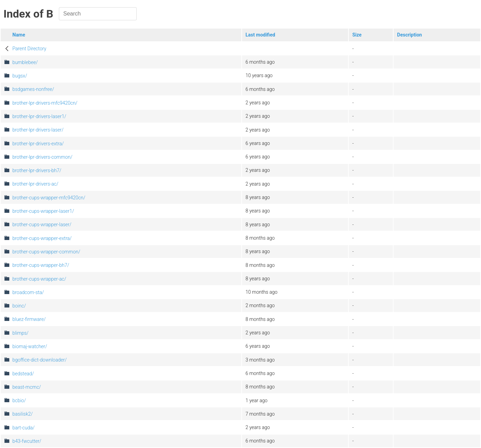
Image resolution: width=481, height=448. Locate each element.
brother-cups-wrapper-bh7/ (41, 265)
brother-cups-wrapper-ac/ (39, 279)
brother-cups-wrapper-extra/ (42, 238)
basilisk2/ (23, 414)
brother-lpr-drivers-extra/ (38, 144)
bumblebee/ (25, 62)
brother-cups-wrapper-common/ (46, 252)
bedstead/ (23, 374)
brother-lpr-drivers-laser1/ (39, 116)
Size (357, 35)
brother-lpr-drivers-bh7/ (37, 170)
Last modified (260, 35)
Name (19, 35)
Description (409, 35)
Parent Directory (29, 49)
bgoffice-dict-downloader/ (40, 360)
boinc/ (19, 306)
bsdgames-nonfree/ (33, 89)
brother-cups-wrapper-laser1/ (43, 211)
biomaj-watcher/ (30, 346)
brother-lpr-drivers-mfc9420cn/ (45, 103)
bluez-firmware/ (29, 319)
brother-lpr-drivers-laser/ (38, 130)
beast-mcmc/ (27, 387)
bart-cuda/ (24, 428)
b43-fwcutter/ (27, 441)
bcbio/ (19, 400)
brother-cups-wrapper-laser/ (42, 225)
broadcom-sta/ (28, 292)
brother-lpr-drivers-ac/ (35, 184)
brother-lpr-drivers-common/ (42, 157)
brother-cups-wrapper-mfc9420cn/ (49, 198)
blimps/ (20, 333)
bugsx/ (20, 76)
